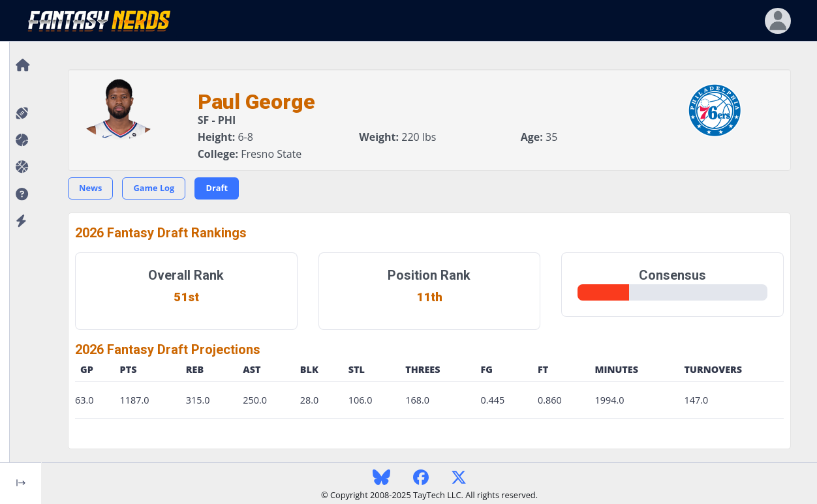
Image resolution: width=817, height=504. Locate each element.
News (90, 188)
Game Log (154, 188)
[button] (21, 195)
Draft (217, 188)
